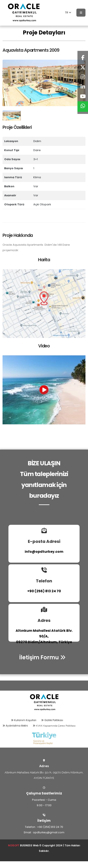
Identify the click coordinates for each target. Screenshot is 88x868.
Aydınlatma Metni (15, 726)
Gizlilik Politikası (52, 720)
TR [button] (68, 13)
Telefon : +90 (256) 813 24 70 (44, 827)
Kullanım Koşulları (24, 720)
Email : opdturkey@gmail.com (44, 832)
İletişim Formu (42, 657)
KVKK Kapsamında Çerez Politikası (54, 726)
